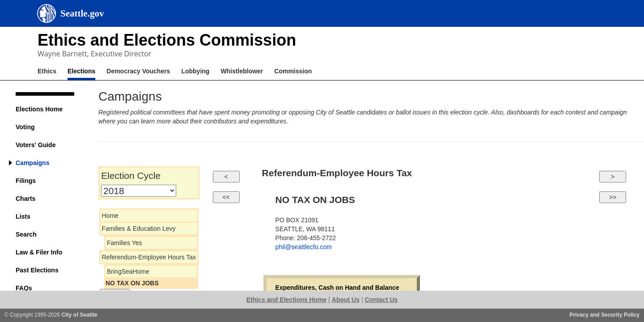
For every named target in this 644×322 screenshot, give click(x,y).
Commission (293, 71)
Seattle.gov (82, 13)
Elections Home (39, 109)
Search (26, 234)
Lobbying (195, 71)
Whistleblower (242, 71)
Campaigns (32, 163)
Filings (26, 181)
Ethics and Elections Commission (167, 40)
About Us (346, 300)
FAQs (24, 288)
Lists (23, 216)
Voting (25, 127)
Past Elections (37, 270)
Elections (81, 71)
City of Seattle (80, 315)
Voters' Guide (36, 145)
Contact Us (381, 300)
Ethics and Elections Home (287, 300)
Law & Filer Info (39, 252)
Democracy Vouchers (138, 71)
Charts (25, 199)
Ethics (47, 71)
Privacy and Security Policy (604, 315)
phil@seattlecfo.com (304, 247)
